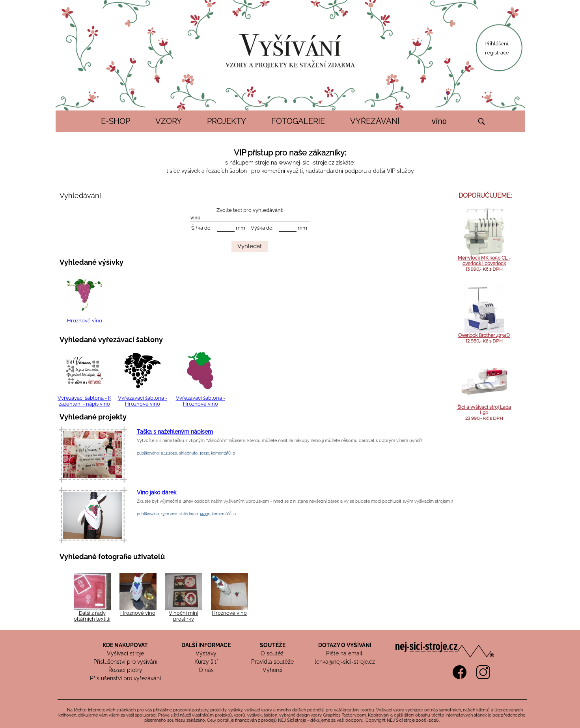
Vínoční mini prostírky (184, 616)
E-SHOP (116, 121)
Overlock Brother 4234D (484, 335)
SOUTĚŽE (273, 645)
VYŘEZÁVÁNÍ (375, 121)
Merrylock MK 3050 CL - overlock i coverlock (484, 261)
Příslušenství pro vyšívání (125, 662)
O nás (206, 670)
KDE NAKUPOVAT (125, 645)
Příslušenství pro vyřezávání (125, 678)
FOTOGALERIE (298, 121)
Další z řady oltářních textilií (92, 616)
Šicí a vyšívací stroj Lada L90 (484, 410)
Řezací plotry (125, 670)
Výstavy (206, 653)
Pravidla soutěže (272, 662)
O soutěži (273, 653)
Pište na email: (345, 653)
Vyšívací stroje (125, 653)
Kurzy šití (206, 662)
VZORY (169, 121)
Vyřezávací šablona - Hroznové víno (143, 401)
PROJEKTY (227, 121)
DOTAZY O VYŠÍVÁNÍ (345, 645)
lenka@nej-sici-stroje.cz (345, 662)
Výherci (272, 670)
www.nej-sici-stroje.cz (307, 163)
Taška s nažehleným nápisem (175, 432)
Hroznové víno (85, 321)
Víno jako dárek (157, 492)
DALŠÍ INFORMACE (206, 645)
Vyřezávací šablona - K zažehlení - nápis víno (84, 401)
